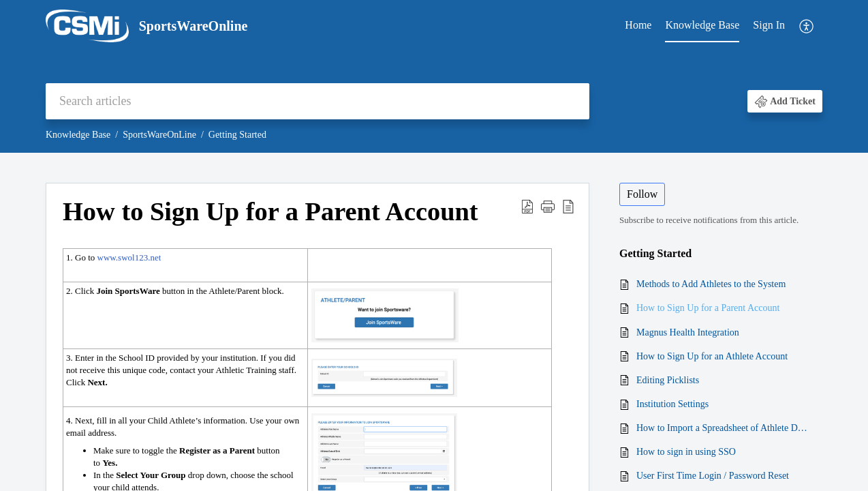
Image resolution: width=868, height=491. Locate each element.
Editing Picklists (668, 380)
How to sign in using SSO (686, 452)
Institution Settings (672, 404)
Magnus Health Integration (688, 332)
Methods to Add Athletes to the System (711, 284)
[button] (807, 26)
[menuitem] (638, 26)
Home (638, 25)
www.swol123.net (129, 257)
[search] (317, 101)
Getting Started (237, 135)
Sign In (769, 25)
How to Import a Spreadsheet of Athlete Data (723, 428)
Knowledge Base (702, 25)
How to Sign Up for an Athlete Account (712, 356)
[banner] (434, 76)
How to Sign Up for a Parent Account (708, 308)
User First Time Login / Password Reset (713, 476)
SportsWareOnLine (159, 135)
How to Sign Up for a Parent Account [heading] (270, 211)
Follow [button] (642, 194)
